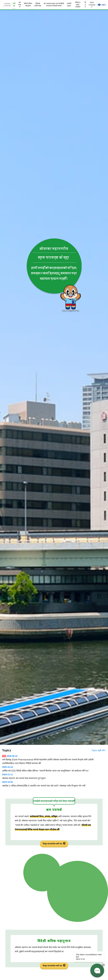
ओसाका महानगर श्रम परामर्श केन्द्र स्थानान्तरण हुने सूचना (54, 776)
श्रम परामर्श (20, 5)
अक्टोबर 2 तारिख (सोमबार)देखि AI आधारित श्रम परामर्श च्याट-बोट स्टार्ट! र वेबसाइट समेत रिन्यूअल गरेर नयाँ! (54, 783)
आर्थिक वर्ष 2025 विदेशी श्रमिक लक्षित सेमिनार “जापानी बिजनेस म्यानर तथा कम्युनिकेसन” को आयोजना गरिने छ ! (54, 769)
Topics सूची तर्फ (98, 750)
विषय (85, 5)
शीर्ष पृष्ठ (14, 5)
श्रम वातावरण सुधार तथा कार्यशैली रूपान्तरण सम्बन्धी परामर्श (54, 5)
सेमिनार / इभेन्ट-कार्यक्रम (78, 5)
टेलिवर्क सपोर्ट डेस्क (38, 5)
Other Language (92, 5)
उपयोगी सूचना (69, 5)
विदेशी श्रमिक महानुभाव (28, 5)
